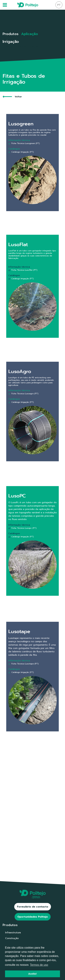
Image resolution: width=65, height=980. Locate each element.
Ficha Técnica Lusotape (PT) (27, 669)
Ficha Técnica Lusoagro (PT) (27, 400)
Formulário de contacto (33, 907)
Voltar (12, 97)
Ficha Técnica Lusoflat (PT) (26, 276)
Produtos (10, 34)
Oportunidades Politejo (33, 917)
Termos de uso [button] (39, 965)
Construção (12, 938)
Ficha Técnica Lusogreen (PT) (27, 151)
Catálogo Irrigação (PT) (25, 156)
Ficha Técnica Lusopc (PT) (26, 533)
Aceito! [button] (32, 974)
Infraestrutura (13, 933)
